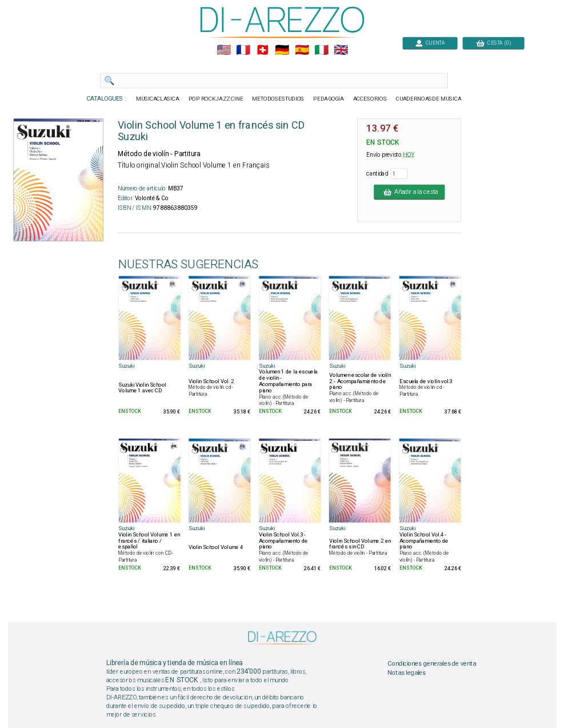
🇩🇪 (282, 50)
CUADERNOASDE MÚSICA (428, 99)
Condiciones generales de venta (431, 663)
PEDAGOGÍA (329, 99)
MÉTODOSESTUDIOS (278, 99)
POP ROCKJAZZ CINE (215, 99)
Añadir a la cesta (409, 192)
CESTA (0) (493, 43)
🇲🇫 (243, 50)
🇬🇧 (341, 50)
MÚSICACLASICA (158, 99)
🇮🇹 (321, 50)
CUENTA (430, 43)
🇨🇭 (263, 50)
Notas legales (407, 673)
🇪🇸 (301, 50)
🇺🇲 (223, 50)
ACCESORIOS (369, 99)
